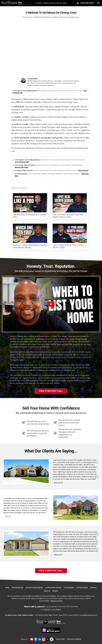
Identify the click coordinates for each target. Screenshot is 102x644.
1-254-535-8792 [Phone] (86, 3)
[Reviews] (55, 591)
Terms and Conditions (74, 639)
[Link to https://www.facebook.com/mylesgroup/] (36, 639)
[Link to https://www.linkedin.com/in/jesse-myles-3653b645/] (40, 639)
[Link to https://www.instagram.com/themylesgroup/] (44, 639)
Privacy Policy (60, 639)
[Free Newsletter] (69, 587)
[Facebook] (93, 587)
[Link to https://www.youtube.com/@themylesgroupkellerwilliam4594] (32, 639)
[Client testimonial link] (26, 471)
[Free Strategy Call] (17, 587)
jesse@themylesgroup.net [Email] (89, 615)
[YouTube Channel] (82, 587)
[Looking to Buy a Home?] (53, 587)
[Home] (13, 3)
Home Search (83, 170)
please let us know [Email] (57, 601)
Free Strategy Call (22, 162)
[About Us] (47, 591)
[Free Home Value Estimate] (34, 587)
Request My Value (22, 167)
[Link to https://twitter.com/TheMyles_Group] (48, 639)
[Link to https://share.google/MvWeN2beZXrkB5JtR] (52, 639)
